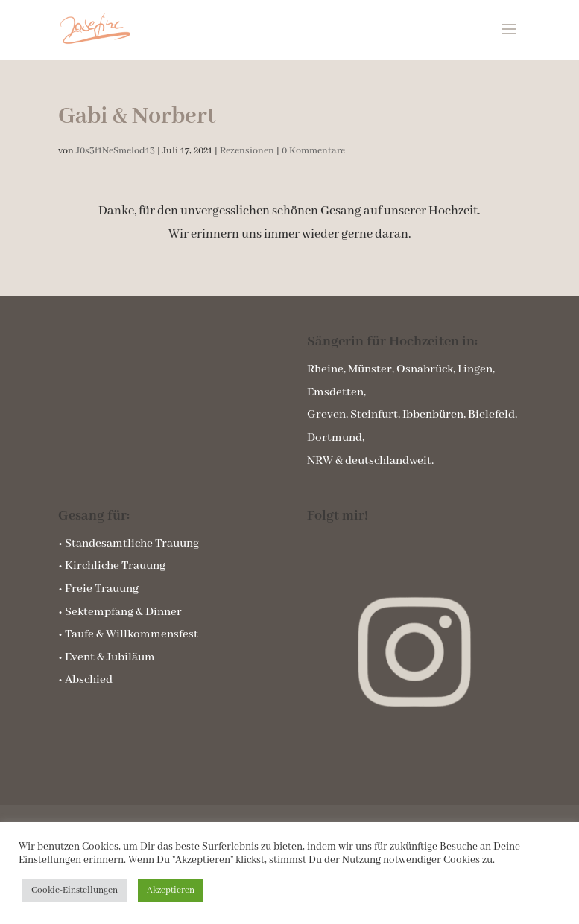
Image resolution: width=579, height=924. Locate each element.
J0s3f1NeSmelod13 (116, 151)
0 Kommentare (313, 151)
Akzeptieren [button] (171, 890)
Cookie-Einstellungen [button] (75, 890)
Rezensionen (247, 151)
